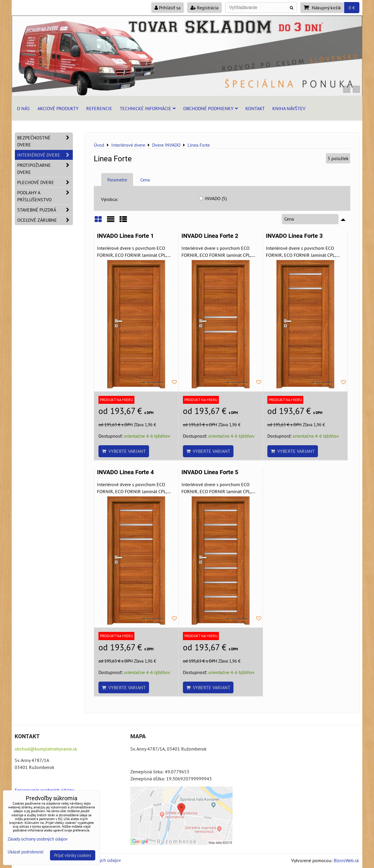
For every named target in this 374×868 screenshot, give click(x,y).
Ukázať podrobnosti (26, 852)
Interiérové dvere (45, 155)
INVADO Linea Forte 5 (210, 472)
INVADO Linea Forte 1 (125, 236)
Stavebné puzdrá (45, 210)
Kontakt (255, 108)
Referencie (99, 108)
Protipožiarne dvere (45, 169)
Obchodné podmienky (211, 108)
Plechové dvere (45, 182)
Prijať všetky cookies (73, 855)
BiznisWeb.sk (346, 860)
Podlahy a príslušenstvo (45, 196)
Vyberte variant (124, 451)
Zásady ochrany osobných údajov (38, 839)
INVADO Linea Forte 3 (294, 236)
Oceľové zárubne (45, 220)
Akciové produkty (58, 108)
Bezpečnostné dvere (45, 141)
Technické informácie (148, 108)
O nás (23, 108)
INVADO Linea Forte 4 (125, 472)
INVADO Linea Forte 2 (210, 236)
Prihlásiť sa (168, 8)
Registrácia (205, 8)
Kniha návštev (289, 108)
